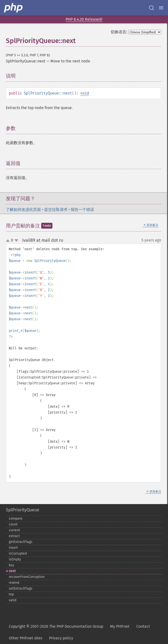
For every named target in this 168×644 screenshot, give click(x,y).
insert (13, 548)
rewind (14, 583)
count (13, 524)
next (12, 571)
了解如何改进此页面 (23, 210)
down (16, 240)
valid (13, 600)
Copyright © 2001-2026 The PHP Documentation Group (56, 626)
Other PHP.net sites (25, 638)
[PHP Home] (14, 8)
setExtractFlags (21, 588)
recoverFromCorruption (27, 577)
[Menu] (161, 8)
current (14, 530)
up (9, 241)
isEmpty (15, 559)
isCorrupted (18, 554)
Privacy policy (61, 638)
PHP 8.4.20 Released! (84, 19)
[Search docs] (151, 8)
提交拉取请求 (56, 210)
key (11, 565)
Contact (143, 626)
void (85, 93)
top (11, 594)
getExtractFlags (21, 542)
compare (16, 519)
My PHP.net (120, 626)
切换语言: (119, 32)
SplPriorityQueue (23, 510)
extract (14, 536)
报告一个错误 (82, 210)
